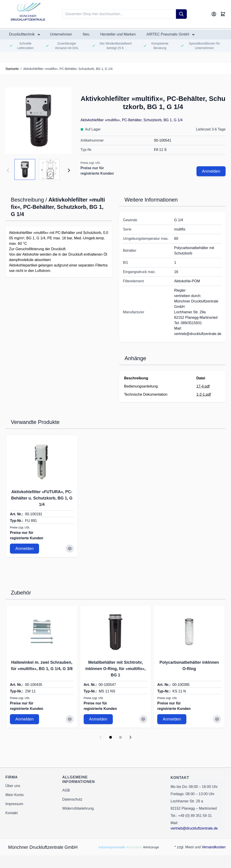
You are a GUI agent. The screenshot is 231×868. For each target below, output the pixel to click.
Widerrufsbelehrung (78, 808)
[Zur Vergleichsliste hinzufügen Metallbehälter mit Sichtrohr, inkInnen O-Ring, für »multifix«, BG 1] (143, 719)
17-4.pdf (203, 386)
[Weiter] (69, 170)
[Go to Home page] (28, 14)
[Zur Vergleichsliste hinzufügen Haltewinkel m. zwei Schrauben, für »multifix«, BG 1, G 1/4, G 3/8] (70, 719)
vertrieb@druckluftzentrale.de (194, 828)
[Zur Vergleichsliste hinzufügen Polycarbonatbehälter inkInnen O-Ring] (217, 719)
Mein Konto (15, 795)
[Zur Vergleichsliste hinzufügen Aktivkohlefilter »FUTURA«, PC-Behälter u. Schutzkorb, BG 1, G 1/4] (70, 549)
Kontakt (12, 813)
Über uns (13, 786)
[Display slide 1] (111, 737)
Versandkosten (214, 847)
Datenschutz (72, 799)
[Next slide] (130, 737)
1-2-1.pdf (204, 394)
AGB (66, 790)
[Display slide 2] (120, 737)
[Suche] (181, 14)
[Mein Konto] (214, 14)
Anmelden (211, 171)
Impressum (14, 804)
